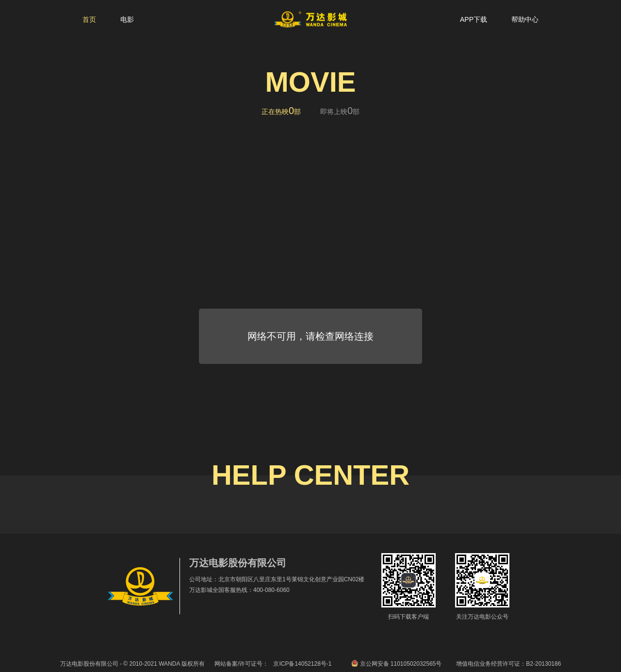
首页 (89, 19)
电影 (127, 19)
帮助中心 (525, 19)
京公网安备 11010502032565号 (397, 664)
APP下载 (474, 19)
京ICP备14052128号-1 (302, 664)
